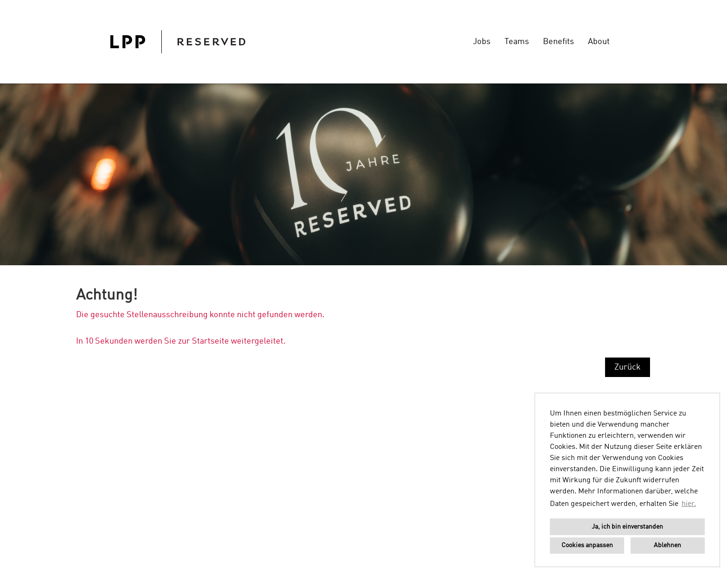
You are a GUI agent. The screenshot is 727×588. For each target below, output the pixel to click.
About (599, 42)
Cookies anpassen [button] (587, 545)
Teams (517, 42)
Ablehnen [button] (667, 545)
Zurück (628, 367)
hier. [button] (689, 504)
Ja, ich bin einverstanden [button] (627, 527)
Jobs (482, 42)
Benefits (558, 42)
